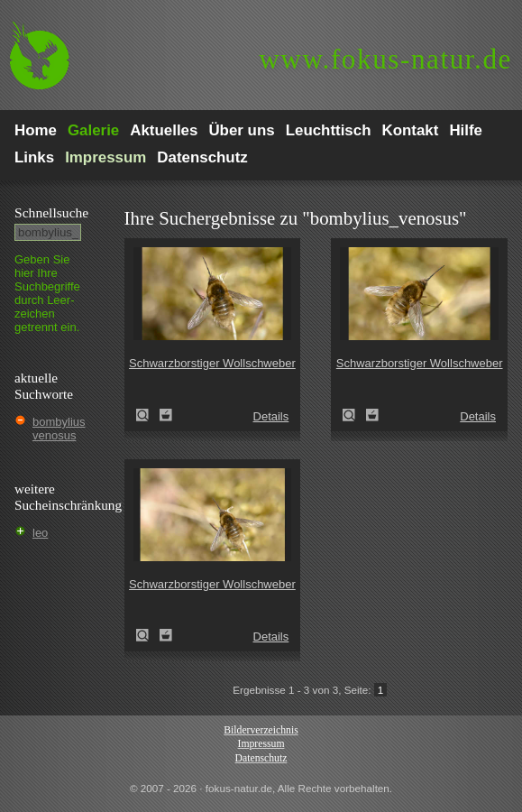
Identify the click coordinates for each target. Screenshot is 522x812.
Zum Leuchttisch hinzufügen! (166, 415)
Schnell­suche (51, 212)
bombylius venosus (59, 429)
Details (271, 416)
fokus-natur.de (385, 59)
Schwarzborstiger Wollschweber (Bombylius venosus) (148, 415)
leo (40, 533)
